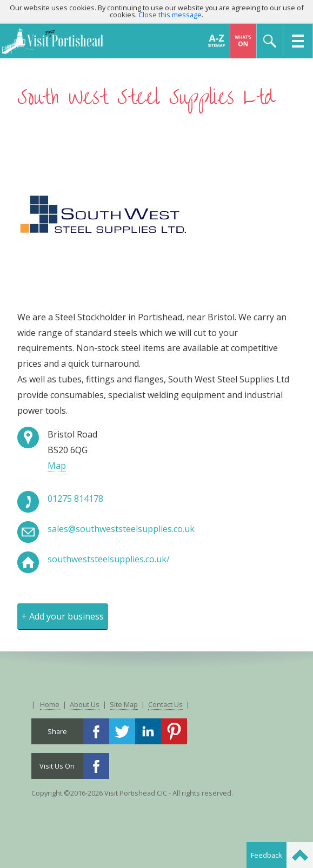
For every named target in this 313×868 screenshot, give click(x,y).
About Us (85, 704)
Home (50, 704)
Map (57, 466)
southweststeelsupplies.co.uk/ (109, 559)
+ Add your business (63, 616)
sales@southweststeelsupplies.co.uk (121, 529)
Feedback (267, 855)
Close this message (170, 15)
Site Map (124, 704)
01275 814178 (75, 499)
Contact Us (165, 704)
